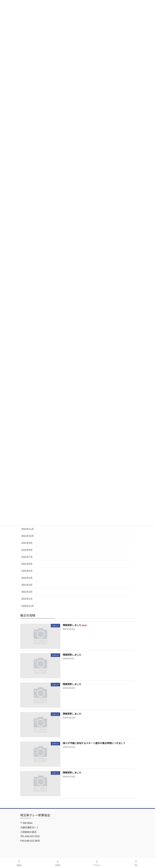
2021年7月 (27, 557)
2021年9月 (27, 543)
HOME (58, 863)
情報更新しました (75, 625)
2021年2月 (27, 592)
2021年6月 (27, 564)
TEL (136, 863)
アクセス (97, 863)
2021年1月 (27, 599)
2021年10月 (28, 536)
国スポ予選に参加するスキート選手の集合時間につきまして (94, 743)
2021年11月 (28, 529)
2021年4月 (27, 578)
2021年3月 (27, 585)
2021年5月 (27, 571)
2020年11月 (28, 606)
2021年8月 (27, 550)
